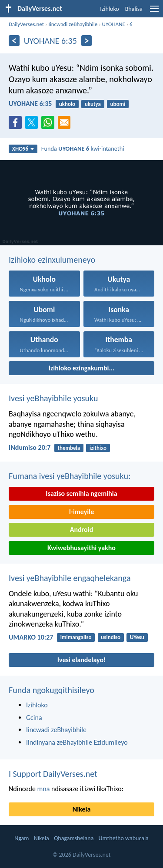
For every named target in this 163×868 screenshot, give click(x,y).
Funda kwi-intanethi (83, 149)
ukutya (93, 104)
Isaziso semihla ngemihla (81, 493)
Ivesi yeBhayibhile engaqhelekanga (70, 578)
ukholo (67, 104)
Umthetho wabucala (124, 838)
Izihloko (110, 9)
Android (81, 530)
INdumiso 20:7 (30, 447)
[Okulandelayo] (87, 41)
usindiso (111, 637)
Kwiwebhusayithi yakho (81, 548)
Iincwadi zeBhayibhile (73, 24)
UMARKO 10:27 (31, 637)
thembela (69, 448)
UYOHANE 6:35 (30, 104)
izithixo (98, 448)
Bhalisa (134, 9)
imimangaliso (76, 637)
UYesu (137, 637)
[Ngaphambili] (14, 41)
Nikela (82, 809)
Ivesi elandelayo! (82, 660)
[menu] (154, 12)
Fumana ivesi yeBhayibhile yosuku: (70, 476)
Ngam (22, 838)
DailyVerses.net (26, 24)
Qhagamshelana (74, 838)
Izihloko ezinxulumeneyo (52, 260)
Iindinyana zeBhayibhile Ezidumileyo (77, 742)
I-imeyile (82, 512)
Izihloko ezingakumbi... (82, 368)
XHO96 (23, 149)
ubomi (118, 104)
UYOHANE (114, 24)
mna (44, 789)
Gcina (34, 718)
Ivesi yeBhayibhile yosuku (53, 398)
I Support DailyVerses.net (53, 774)
